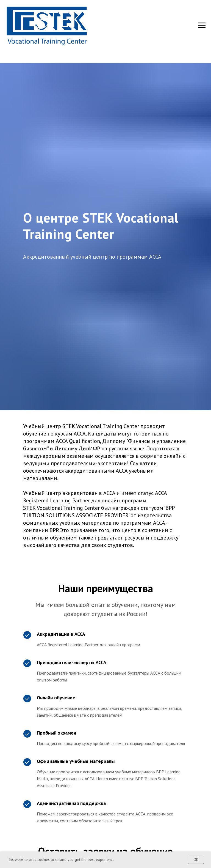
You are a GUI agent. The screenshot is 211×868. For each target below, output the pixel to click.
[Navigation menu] (202, 25)
